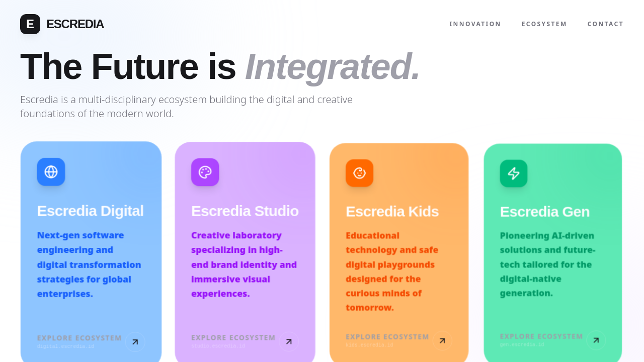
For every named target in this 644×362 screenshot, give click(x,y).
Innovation (476, 24)
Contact (606, 24)
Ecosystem (545, 24)
